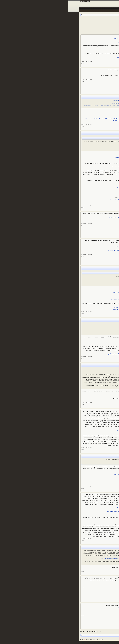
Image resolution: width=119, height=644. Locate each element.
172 (76, 23)
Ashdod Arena (88, 370)
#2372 (15, 82)
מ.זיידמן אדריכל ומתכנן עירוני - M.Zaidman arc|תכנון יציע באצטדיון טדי (71, 521)
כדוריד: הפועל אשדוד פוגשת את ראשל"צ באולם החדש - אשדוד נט (72, 111)
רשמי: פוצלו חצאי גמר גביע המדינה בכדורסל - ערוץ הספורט (74, 156)
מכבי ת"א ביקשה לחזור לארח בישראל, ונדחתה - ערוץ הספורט (73, 484)
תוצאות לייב (63, 8)
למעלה (20, 639)
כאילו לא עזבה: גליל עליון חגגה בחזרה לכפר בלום (76, 296)
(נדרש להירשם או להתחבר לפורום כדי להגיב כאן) (23, 631)
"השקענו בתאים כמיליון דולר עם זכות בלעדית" (81, 331)
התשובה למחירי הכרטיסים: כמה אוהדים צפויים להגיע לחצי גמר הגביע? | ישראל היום (66, 199)
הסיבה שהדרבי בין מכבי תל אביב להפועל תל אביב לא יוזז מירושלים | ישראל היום (67, 167)
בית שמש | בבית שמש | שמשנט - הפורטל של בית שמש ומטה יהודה (71, 569)
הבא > (73, 23)
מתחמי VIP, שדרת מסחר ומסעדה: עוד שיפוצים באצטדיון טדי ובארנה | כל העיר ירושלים (66, 250)
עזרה (29, 639)
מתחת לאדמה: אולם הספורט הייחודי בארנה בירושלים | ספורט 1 (72, 514)
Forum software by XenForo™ (80, 642)
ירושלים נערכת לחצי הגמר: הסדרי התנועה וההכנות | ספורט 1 (73, 159)
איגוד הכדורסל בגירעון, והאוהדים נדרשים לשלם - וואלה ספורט (73, 193)
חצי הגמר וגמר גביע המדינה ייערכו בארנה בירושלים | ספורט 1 (75, 148)
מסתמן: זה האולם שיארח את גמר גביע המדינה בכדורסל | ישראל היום (72, 144)
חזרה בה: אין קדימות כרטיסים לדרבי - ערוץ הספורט (76, 184)
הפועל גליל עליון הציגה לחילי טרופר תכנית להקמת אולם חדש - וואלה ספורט (68, 307)
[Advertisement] (60, 29)
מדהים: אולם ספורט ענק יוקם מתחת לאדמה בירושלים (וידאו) (73, 510)
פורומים (96, 8)
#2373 (15, 126)
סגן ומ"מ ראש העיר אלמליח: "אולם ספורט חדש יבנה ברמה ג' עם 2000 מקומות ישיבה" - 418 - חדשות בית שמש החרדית (62, 558)
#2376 (15, 256)
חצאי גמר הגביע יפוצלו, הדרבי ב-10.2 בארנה (78, 154)
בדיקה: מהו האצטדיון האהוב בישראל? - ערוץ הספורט (75, 582)
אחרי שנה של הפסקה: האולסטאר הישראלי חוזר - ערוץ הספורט (72, 609)
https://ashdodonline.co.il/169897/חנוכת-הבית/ (79, 113)
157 (89, 23)
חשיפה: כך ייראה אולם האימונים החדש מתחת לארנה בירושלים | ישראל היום (69, 508)
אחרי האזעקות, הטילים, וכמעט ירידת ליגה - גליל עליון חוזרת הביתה (71, 290)
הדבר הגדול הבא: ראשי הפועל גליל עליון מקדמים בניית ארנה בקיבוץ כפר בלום (68, 309)
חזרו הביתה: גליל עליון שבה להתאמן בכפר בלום (77, 288)
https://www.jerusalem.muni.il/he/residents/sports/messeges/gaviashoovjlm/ (70, 157)
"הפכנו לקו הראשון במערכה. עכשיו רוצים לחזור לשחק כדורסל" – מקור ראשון (72, 279)
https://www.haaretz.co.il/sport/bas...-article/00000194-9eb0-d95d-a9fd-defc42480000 (67, 217)
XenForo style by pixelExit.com (101, 642)
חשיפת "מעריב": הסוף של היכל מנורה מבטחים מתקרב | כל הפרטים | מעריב (69, 430)
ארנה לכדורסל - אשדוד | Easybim (82, 371)
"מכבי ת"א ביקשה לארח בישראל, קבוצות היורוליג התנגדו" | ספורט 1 (73, 482)
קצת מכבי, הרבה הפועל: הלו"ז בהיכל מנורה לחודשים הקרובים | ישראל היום (69, 38)
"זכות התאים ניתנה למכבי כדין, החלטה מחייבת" (80, 328)
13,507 (96, 53)
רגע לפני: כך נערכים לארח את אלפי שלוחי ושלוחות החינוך (74, 77)
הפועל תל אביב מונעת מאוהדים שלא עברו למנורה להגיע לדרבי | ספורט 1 (69, 188)
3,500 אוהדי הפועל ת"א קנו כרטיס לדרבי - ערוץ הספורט (76, 186)
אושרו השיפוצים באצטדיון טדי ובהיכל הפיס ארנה (77, 245)
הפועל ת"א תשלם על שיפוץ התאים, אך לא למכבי (76, 343)
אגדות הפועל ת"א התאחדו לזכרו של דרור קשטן (77, 72)
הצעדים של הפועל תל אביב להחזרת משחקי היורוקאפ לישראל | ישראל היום (69, 474)
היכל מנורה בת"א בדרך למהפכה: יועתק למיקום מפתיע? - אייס (73, 432)
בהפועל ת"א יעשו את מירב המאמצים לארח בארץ (76, 473)
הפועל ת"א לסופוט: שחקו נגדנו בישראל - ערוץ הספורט (75, 59)
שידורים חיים (70, 8)
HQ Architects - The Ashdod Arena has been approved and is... (74, 395)
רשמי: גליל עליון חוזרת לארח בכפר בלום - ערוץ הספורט (77, 284)
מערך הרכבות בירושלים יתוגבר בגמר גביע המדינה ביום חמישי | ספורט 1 (70, 203)
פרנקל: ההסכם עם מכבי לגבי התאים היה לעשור (78, 330)
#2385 (15, 615)
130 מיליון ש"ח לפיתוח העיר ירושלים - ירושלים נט (78, 252)
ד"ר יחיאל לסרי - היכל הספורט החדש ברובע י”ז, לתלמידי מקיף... (72, 122)
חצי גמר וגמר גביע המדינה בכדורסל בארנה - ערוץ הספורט (76, 150)
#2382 (15, 541)
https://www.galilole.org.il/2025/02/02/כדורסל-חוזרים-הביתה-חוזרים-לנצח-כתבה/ (69, 292)
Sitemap (13, 639)
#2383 (15, 572)
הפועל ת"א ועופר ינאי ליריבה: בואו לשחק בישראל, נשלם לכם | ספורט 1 (70, 57)
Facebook (84, 8)
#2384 (15, 588)
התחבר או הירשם (17, 1)
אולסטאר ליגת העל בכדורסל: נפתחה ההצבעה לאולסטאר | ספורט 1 (71, 607)
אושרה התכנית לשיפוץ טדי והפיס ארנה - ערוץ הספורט (75, 248)
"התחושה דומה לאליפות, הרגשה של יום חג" (80, 298)
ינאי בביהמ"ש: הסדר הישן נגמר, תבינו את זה (79, 327)
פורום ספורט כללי (96, 20)
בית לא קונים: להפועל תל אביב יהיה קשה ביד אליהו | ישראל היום (72, 48)
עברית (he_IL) (104, 639)
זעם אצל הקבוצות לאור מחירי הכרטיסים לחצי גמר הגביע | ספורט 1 (71, 191)
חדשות (90, 8)
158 (87, 23)
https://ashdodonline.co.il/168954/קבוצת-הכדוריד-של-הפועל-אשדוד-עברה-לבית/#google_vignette (68, 104)
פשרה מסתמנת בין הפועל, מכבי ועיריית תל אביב (77, 341)
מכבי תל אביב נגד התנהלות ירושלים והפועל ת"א (77, 480)
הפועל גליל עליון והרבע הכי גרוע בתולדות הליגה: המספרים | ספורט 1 (72, 278)
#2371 (15, 63)
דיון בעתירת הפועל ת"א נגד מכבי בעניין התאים (79, 325)
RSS (17, 639)
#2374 (15, 207)
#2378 (15, 358)
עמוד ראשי (102, 8)
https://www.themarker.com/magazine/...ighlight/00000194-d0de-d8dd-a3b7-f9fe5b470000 (66, 354)
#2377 (15, 314)
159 (84, 23)
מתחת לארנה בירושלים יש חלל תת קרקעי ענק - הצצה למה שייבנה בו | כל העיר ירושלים (65, 512)
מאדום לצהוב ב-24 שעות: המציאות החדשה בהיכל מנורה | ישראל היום (70, 42)
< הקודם (97, 23)
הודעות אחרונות (103, 11)
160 (82, 23)
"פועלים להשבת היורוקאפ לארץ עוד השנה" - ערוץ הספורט (75, 476)
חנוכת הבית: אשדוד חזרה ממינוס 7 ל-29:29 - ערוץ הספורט (74, 115)
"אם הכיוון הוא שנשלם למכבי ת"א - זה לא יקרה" (80, 333)
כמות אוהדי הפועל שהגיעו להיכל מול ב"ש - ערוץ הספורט (74, 50)
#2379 (15, 405)
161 (80, 23)
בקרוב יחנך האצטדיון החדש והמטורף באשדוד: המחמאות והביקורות (71, 400)
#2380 (15, 450)
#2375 (15, 225)
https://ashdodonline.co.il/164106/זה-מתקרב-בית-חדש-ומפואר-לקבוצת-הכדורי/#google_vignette (68, 100)
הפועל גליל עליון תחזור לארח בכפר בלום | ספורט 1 (78, 283)
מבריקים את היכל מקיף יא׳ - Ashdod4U (80, 102)
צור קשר (33, 639)
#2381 (15, 488)
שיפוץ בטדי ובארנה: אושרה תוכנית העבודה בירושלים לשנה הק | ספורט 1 (70, 246)
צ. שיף (103, 48)
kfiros (86, 20)
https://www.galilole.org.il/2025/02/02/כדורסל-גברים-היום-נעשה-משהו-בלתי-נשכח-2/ (68, 300)
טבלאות (77, 8)
